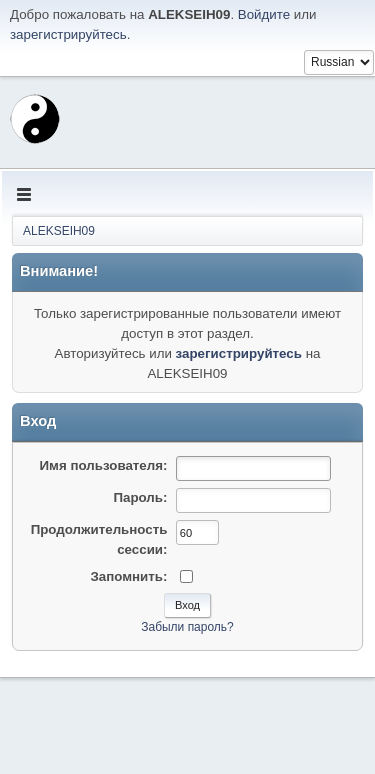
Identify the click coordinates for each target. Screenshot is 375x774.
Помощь (191, 753)
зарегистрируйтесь (68, 34)
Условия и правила (268, 753)
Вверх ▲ (348, 753)
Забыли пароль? (187, 627)
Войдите (264, 14)
